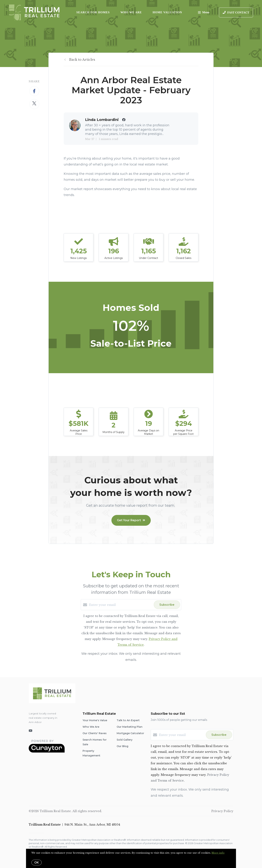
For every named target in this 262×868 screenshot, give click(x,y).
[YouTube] (31, 731)
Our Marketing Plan (130, 727)
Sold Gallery (125, 740)
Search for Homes (93, 12)
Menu (204, 13)
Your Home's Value (95, 720)
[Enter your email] (121, 605)
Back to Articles (82, 60)
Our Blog (122, 746)
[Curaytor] (47, 752)
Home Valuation (167, 12)
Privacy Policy (222, 811)
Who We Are (131, 12)
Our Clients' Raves (95, 733)
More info (218, 853)
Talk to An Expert (128, 720)
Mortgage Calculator (130, 733)
